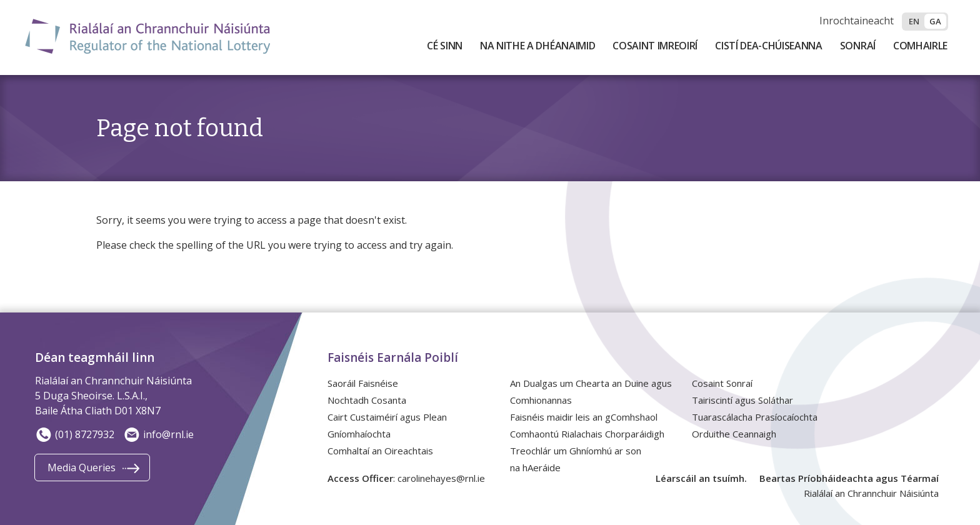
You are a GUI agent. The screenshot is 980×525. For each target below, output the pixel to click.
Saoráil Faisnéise (363, 383)
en (914, 21)
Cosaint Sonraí (722, 383)
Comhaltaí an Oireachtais (380, 451)
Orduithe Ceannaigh (734, 434)
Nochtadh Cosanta (367, 400)
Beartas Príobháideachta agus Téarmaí (849, 478)
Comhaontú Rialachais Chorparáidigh (587, 434)
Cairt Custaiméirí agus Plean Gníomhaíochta (387, 425)
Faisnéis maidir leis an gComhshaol (584, 417)
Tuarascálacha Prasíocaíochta (755, 417)
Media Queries (82, 467)
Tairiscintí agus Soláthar (742, 400)
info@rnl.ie (158, 434)
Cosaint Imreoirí (655, 46)
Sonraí (858, 46)
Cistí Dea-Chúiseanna (769, 46)
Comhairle (920, 46)
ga (935, 21)
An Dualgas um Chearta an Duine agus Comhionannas (591, 392)
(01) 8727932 (75, 434)
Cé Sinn (445, 46)
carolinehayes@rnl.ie (441, 478)
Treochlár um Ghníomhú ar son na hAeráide (576, 459)
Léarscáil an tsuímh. (701, 478)
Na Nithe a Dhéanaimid (537, 46)
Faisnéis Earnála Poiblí (393, 357)
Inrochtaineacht (857, 21)
